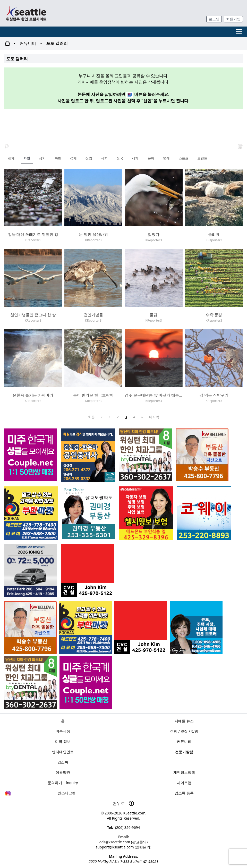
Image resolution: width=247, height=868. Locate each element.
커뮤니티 (28, 43)
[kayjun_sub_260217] (196, 628)
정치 (42, 158)
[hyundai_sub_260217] (31, 571)
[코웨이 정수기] (204, 513)
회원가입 (233, 19)
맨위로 (123, 803)
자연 (27, 158)
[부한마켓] (86, 628)
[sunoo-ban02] (86, 683)
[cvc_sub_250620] (141, 628)
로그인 (214, 19)
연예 (166, 158)
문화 (151, 158)
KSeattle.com (134, 813)
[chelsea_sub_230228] (146, 513)
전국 (120, 158)
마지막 (154, 417)
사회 (104, 158)
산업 (89, 158)
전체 (11, 158)
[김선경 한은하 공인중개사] (88, 455)
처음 (91, 417)
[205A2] (30, 628)
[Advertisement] (124, 123)
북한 (58, 158)
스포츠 (184, 158)
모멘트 (202, 158)
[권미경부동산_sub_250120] (88, 513)
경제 (73, 158)
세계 (135, 158)
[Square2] (31, 683)
